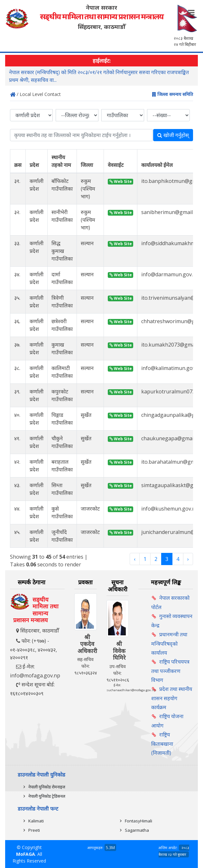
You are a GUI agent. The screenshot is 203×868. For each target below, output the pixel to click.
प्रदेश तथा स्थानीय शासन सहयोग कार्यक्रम (172, 698)
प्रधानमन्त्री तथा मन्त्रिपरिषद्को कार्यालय (169, 644)
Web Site (121, 181)
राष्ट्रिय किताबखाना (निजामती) (162, 744)
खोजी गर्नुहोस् (173, 135)
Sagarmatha (137, 830)
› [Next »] (188, 559)
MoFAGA (26, 854)
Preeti (34, 830)
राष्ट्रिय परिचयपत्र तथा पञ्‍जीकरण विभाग (170, 671)
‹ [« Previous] (135, 559)
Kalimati (36, 821)
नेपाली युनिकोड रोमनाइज (47, 787)
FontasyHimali (138, 821)
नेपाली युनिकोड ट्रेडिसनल (47, 796)
